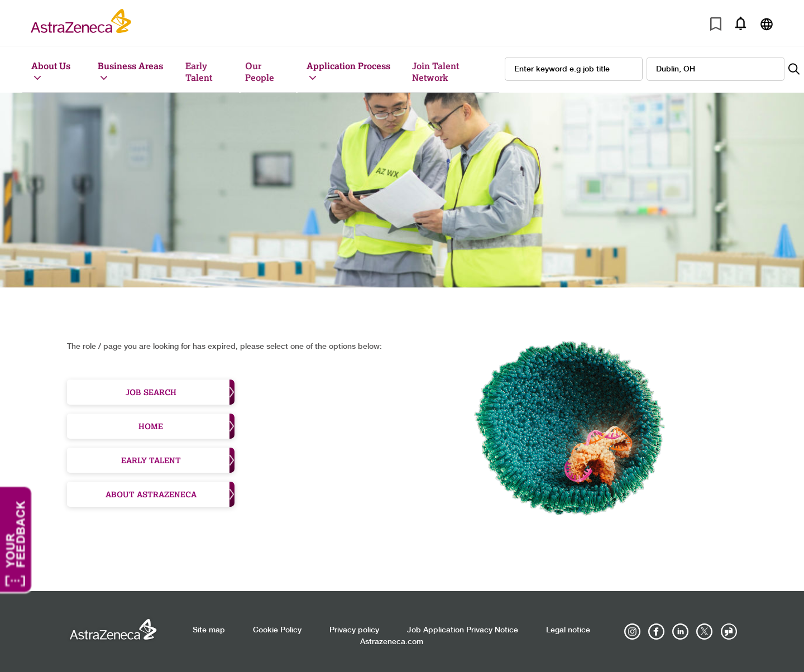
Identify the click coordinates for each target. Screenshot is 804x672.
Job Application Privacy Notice (463, 630)
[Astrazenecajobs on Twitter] (705, 632)
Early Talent (199, 71)
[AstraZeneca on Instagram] (633, 632)
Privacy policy (354, 630)
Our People (260, 71)
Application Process (348, 66)
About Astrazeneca (170, 494)
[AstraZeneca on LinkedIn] (681, 632)
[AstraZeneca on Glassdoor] (729, 632)
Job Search (180, 392)
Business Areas (130, 66)
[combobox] (716, 69)
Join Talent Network (435, 71)
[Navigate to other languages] (766, 23)
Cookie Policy (277, 630)
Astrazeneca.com (392, 642)
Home (186, 426)
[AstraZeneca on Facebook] (657, 632)
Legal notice (568, 630)
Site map (209, 630)
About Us (51, 66)
